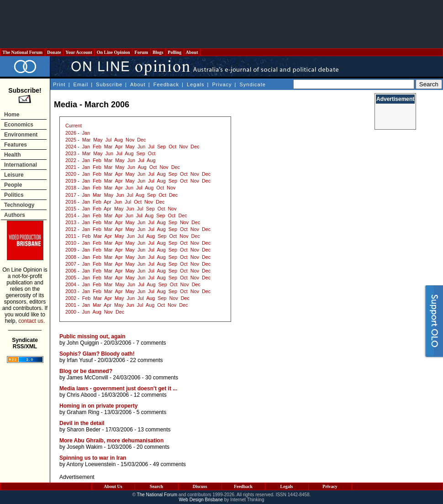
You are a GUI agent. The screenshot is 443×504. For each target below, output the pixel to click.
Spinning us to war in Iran (93, 458)
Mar (87, 140)
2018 (71, 188)
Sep (161, 147)
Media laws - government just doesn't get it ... (118, 388)
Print (59, 84)
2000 (71, 312)
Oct (172, 147)
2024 (71, 147)
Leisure (14, 175)
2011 (71, 236)
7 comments (151, 343)
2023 (71, 153)
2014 (71, 215)
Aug (119, 140)
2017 (71, 195)
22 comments (147, 360)
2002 (71, 298)
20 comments (153, 447)
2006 (71, 271)
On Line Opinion (113, 52)
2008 (71, 257)
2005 (71, 278)
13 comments (154, 430)
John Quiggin (83, 343)
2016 (71, 202)
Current (74, 126)
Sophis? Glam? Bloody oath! (97, 354)
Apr (119, 147)
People (13, 185)
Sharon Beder (84, 430)
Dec (141, 140)
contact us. (32, 321)
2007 (71, 264)
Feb (97, 147)
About (192, 52)
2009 (71, 250)
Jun (141, 147)
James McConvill (87, 378)
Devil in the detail (82, 423)
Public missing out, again (92, 336)
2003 (71, 291)
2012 (71, 229)
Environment (21, 135)
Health (13, 155)
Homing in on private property (98, 406)
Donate (54, 52)
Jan (86, 133)
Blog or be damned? (86, 371)
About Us (113, 486)
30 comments (162, 378)
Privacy (222, 84)
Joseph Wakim (84, 447)
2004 (71, 284)
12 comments (150, 395)
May (98, 140)
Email (81, 84)
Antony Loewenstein (91, 464)
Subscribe (109, 84)
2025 (71, 140)
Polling (175, 52)
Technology (19, 205)
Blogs (158, 52)
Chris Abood (82, 395)
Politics (14, 195)
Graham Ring (83, 412)
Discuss (200, 486)
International (21, 165)
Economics (19, 125)
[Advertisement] (221, 24)
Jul (109, 140)
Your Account (79, 52)
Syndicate (253, 84)
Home (12, 115)
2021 (71, 167)
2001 (71, 305)
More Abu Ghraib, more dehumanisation (111, 441)
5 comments (151, 412)
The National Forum (23, 52)
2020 (71, 174)
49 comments (169, 464)
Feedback (166, 84)
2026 (71, 133)
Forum (141, 52)
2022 (71, 160)
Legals (195, 84)
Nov (130, 140)
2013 (71, 222)
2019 (71, 181)
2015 (71, 209)
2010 (71, 243)
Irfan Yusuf (80, 360)
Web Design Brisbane (201, 500)
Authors (15, 215)
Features (16, 145)
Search (156, 486)
